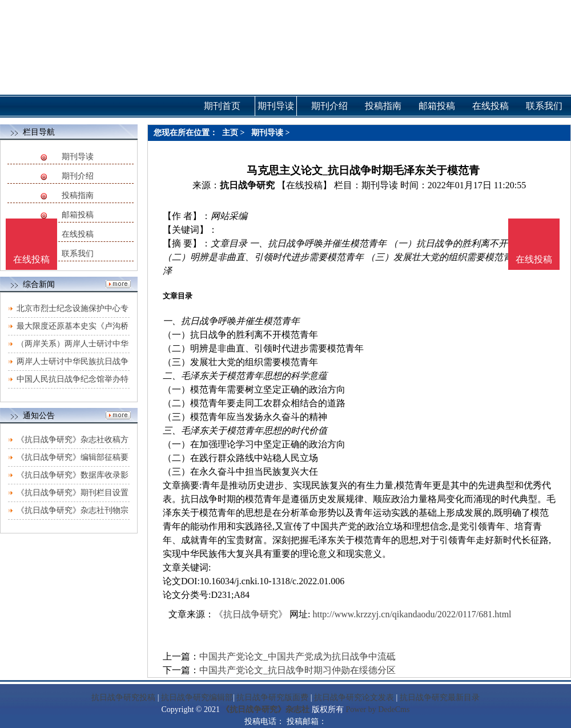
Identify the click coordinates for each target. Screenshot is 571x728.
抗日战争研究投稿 (123, 697)
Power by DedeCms (377, 709)
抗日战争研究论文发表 (354, 697)
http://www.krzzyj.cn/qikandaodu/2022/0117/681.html (412, 614)
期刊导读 (78, 157)
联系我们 (78, 254)
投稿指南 (78, 195)
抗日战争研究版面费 (272, 697)
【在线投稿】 (304, 185)
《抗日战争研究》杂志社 (266, 709)
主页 (230, 133)
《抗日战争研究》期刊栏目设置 (73, 493)
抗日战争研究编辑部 (197, 697)
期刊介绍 (78, 176)
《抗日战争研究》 (251, 614)
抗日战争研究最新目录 (440, 697)
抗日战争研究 (247, 185)
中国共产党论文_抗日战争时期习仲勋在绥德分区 (297, 670)
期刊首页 (222, 106)
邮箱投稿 (78, 215)
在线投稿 (78, 234)
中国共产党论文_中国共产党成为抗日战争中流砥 (297, 656)
